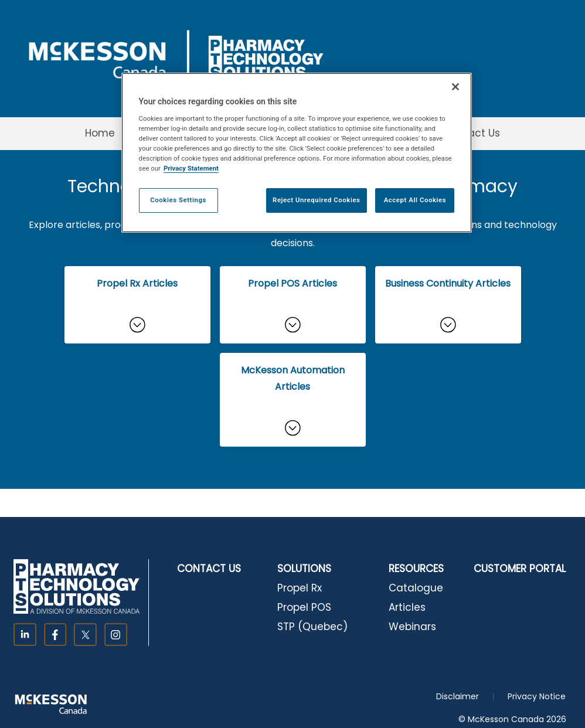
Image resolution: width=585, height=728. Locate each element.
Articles (407, 607)
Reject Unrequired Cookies (316, 200)
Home (100, 133)
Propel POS (304, 607)
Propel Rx (300, 588)
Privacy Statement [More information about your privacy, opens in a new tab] (191, 168)
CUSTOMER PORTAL (520, 569)
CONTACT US (209, 569)
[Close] (455, 87)
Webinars (412, 627)
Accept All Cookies (415, 200)
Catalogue (416, 588)
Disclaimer (458, 696)
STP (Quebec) (312, 627)
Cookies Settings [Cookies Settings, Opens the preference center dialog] (178, 200)
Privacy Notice (537, 696)
